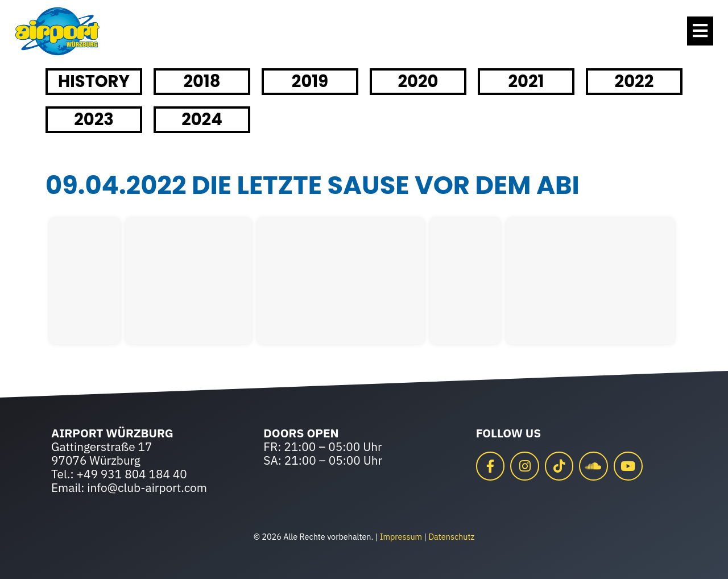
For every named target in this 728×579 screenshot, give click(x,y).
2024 (202, 119)
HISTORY (94, 81)
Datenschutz (451, 537)
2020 (418, 81)
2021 (526, 81)
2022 (634, 81)
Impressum (401, 537)
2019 (310, 81)
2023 (94, 119)
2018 (202, 81)
